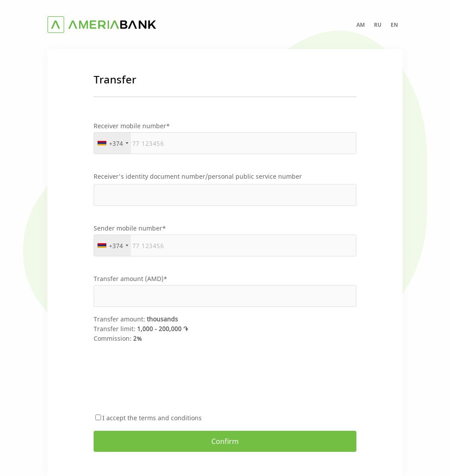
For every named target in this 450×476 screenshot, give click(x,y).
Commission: (118, 338)
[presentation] (160, 379)
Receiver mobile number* (132, 126)
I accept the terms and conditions (152, 418)
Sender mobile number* (130, 228)
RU (378, 25)
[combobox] (112, 143)
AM (361, 25)
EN (394, 25)
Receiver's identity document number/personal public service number (198, 176)
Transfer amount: (136, 319)
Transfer (115, 79)
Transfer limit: (141, 329)
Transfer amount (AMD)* (131, 279)
